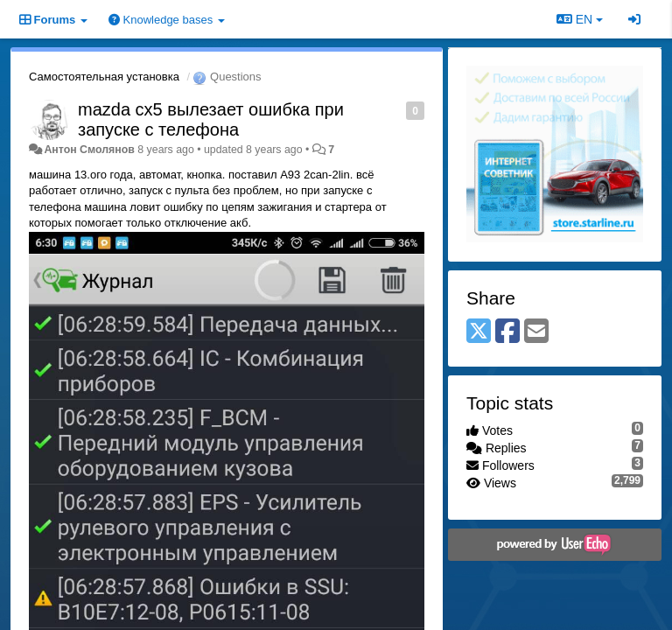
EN (580, 19)
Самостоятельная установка (104, 77)
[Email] (536, 332)
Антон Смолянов (89, 150)
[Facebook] (507, 332)
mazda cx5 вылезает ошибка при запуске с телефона (211, 119)
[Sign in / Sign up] (634, 19)
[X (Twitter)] (479, 332)
